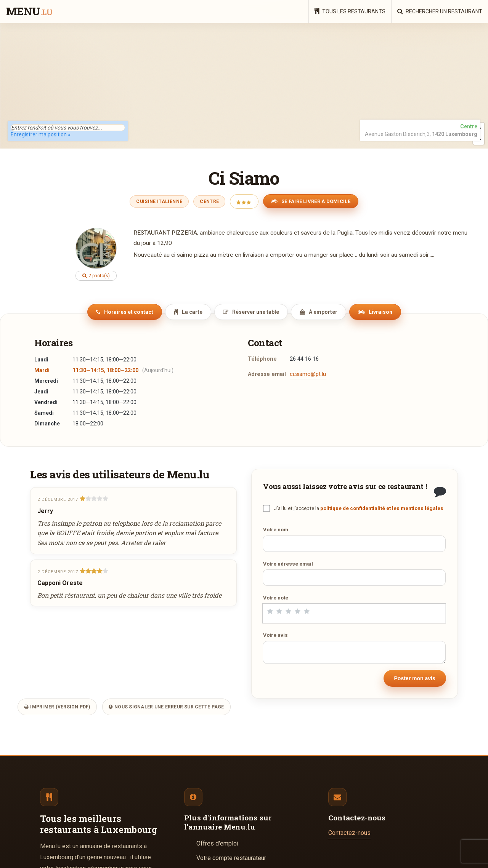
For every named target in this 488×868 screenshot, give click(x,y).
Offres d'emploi (217, 843)
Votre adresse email (288, 564)
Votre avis (275, 635)
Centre (209, 201)
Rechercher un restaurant (440, 11)
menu (29, 12)
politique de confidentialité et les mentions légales (382, 508)
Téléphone (262, 359)
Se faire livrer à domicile (311, 201)
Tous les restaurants (350, 11)
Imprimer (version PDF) (57, 707)
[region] (244, 86)
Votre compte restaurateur (231, 858)
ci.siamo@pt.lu (308, 374)
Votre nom (276, 529)
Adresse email (267, 374)
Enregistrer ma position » (41, 134)
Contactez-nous (349, 833)
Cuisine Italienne (159, 201)
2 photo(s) (96, 276)
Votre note (276, 598)
